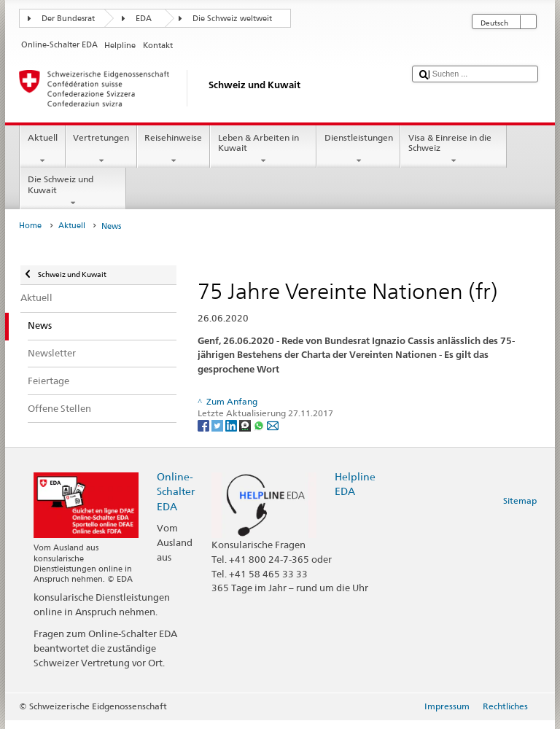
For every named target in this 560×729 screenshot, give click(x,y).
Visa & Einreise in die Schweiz (454, 149)
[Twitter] (218, 425)
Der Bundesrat (68, 19)
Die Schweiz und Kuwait (73, 191)
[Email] (273, 425)
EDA (144, 19)
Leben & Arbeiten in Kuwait (263, 149)
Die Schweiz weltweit (232, 19)
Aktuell (42, 149)
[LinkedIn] (232, 425)
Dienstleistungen (358, 149)
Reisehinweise (174, 149)
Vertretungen (101, 149)
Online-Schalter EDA (176, 491)
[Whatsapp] (260, 425)
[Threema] (246, 425)
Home (30, 226)
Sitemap (520, 500)
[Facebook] (205, 425)
